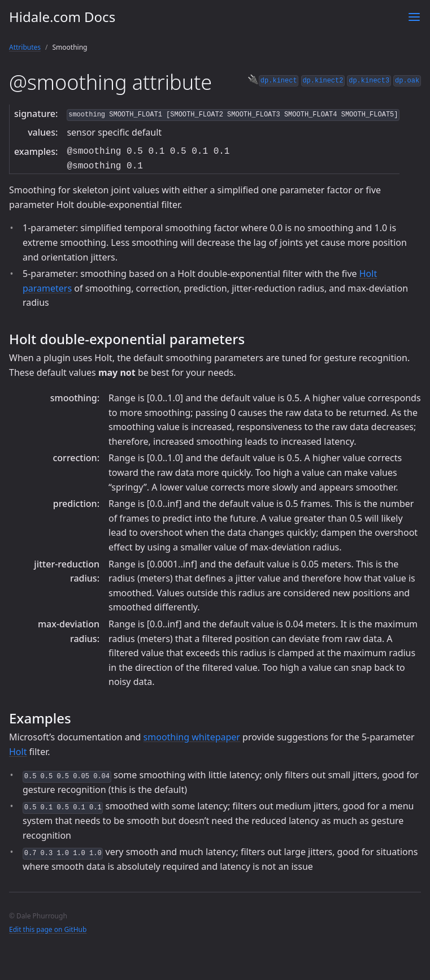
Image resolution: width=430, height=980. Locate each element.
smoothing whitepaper (192, 737)
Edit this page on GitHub (48, 929)
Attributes (25, 47)
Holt (18, 752)
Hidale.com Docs (62, 17)
